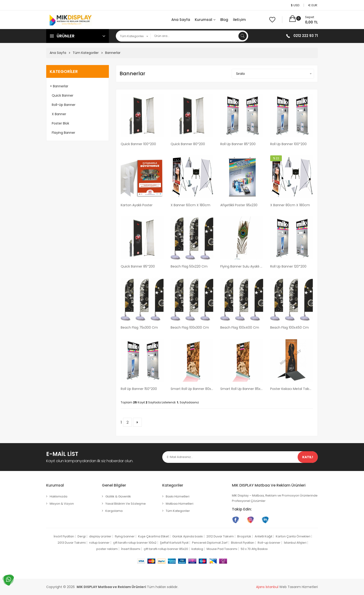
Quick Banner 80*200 (188, 144)
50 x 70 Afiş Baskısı (254, 549)
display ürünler (100, 536)
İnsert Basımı (131, 549)
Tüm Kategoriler (86, 53)
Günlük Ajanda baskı (188, 536)
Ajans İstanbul (267, 587)
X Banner (58, 114)
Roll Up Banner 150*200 (139, 389)
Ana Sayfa (181, 20)
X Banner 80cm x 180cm (290, 205)
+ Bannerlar (59, 86)
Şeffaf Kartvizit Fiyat (174, 543)
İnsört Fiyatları (64, 536)
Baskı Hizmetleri (178, 496)
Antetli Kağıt (263, 536)
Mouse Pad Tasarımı (222, 549)
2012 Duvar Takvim (220, 536)
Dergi (82, 536)
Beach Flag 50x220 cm (189, 266)
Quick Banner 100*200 (138, 144)
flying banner (125, 536)
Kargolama (114, 511)
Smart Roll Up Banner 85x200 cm (242, 389)
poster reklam (107, 549)
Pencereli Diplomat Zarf (210, 543)
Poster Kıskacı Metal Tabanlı (292, 389)
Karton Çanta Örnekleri (293, 536)
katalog (197, 549)
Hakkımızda (58, 496)
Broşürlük (244, 536)
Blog (224, 20)
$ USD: (296, 5)
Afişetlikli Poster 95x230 (239, 205)
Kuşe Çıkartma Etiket (153, 536)
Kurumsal (205, 20)
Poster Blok (60, 123)
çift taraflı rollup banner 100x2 (135, 543)
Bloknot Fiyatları (243, 543)
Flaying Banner (63, 133)
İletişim (239, 20)
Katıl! (308, 457)
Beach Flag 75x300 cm (139, 327)
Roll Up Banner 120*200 (288, 266)
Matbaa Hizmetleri (180, 504)
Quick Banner (62, 95)
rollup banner (99, 543)
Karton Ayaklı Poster (137, 205)
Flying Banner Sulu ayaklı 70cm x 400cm (242, 266)
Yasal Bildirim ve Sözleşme (126, 504)
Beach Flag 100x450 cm (289, 327)
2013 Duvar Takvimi (72, 543)
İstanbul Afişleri (295, 543)
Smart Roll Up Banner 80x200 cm (192, 389)
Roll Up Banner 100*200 (288, 144)
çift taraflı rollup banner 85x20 (166, 549)
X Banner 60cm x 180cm (190, 205)
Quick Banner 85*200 (138, 266)
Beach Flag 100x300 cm (190, 327)
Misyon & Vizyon (62, 504)
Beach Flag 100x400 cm (240, 327)
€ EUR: (313, 5)
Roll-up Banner (63, 105)
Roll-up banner (269, 543)
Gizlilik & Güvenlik (118, 496)
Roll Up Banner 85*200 (238, 144)
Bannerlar (113, 53)
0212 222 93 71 (306, 36)
